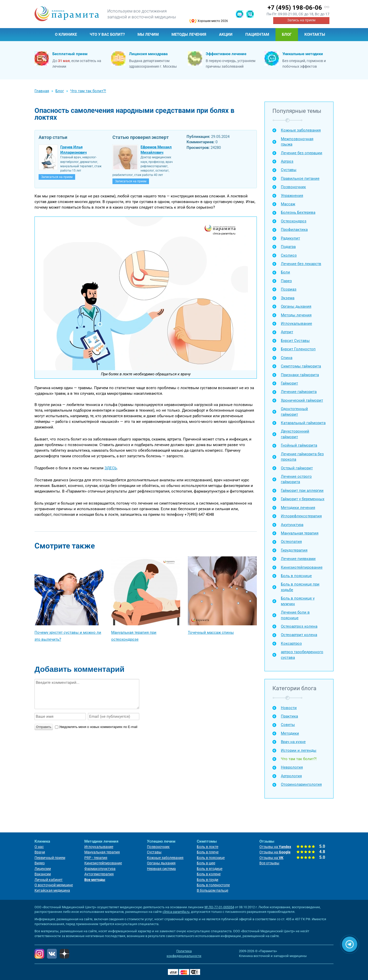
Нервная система (161, 869)
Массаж (288, 204)
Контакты (315, 34)
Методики (290, 733)
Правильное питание (300, 178)
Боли (285, 272)
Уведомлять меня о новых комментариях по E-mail (96, 727)
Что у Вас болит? (107, 34)
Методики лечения (298, 508)
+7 (295, 8)
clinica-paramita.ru (176, 912)
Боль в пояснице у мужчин (298, 601)
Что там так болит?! (299, 759)
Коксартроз (291, 643)
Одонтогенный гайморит (294, 411)
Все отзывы (269, 863)
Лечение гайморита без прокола (302, 457)
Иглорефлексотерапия (301, 516)
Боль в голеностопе (213, 885)
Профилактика (294, 230)
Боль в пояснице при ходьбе (300, 587)
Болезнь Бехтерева (298, 212)
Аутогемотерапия (99, 874)
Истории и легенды (299, 750)
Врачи (40, 852)
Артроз (287, 161)
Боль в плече (208, 852)
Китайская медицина (52, 890)
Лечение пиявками (298, 559)
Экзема (288, 298)
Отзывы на (275, 847)
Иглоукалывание (296, 324)
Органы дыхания (296, 306)
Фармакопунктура (100, 869)
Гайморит (289, 383)
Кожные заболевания (301, 130)
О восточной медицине (54, 885)
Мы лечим (148, 34)
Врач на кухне (293, 742)
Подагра (288, 247)
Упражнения (292, 196)
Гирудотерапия (294, 550)
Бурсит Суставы (295, 341)
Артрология (291, 776)
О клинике (66, 34)
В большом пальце (212, 890)
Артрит (287, 332)
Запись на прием (301, 20)
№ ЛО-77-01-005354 (219, 907)
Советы (288, 725)
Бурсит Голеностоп (298, 349)
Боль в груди (208, 880)
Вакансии (43, 874)
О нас (39, 847)
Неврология (292, 767)
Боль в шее (206, 863)
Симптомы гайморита (301, 366)
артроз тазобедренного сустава (302, 655)
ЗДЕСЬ (111, 468)
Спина (287, 358)
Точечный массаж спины (211, 632)
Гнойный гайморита (299, 445)
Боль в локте (208, 847)
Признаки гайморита (300, 375)
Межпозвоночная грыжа (297, 142)
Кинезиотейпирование (302, 567)
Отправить (44, 727)
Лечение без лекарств (301, 264)
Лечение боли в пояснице (295, 615)
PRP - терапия (96, 858)
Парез (286, 281)
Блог (287, 34)
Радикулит (290, 238)
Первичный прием (50, 858)
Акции (226, 34)
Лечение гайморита (299, 392)
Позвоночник (293, 187)
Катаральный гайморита (303, 423)
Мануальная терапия (300, 533)
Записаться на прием (57, 177)
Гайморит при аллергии (302, 491)
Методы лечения (189, 34)
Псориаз (289, 289)
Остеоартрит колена (299, 635)
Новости (289, 708)
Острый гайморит (297, 468)
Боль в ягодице (210, 869)
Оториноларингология (301, 784)
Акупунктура (292, 525)
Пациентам (257, 34)
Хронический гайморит (302, 400)
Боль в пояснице (296, 576)
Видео (40, 863)
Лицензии (43, 869)
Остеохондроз (294, 221)
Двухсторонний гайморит (295, 434)
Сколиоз (289, 255)
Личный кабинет (49, 880)
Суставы (289, 170)
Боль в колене (209, 874)
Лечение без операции (302, 153)
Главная (42, 35)
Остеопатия (291, 542)
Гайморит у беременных (303, 499)
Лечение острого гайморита (296, 479)
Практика (289, 716)
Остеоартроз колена (299, 626)
